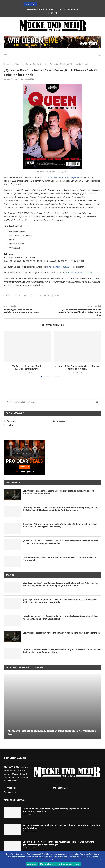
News (8, 295)
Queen (17, 295)
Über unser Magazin (35, 9)
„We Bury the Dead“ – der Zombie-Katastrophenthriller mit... (28, 367)
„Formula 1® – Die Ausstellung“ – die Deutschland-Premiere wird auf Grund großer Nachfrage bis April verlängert (59, 843)
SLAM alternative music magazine (63, 177)
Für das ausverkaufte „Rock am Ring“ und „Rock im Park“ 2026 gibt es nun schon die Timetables (61, 827)
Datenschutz (73, 9)
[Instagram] (52, 13)
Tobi (15, 79)
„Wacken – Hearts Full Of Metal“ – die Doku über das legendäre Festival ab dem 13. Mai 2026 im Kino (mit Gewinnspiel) (61, 542)
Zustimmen (32, 864)
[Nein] (100, 860)
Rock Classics (30, 295)
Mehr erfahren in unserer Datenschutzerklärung (60, 864)
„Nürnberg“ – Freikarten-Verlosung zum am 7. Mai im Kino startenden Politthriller (62, 633)
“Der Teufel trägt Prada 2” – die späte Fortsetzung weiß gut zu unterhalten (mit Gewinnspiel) (60, 559)
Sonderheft (45, 295)
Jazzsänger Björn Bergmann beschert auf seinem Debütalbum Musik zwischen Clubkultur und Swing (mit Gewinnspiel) (60, 525)
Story (57, 295)
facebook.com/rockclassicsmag (79, 273)
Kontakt (50, 9)
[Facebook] (49, 13)
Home (7, 64)
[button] (39, 4)
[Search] (100, 55)
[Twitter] (56, 13)
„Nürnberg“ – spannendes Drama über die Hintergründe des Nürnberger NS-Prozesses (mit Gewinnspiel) (59, 492)
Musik (17, 64)
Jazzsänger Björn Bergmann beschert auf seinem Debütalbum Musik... (77, 367)
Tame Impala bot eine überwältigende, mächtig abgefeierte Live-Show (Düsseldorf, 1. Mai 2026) (56, 810)
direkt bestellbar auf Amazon (60, 267)
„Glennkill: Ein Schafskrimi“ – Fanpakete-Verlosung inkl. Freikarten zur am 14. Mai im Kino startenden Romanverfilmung (62, 651)
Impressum (60, 9)
